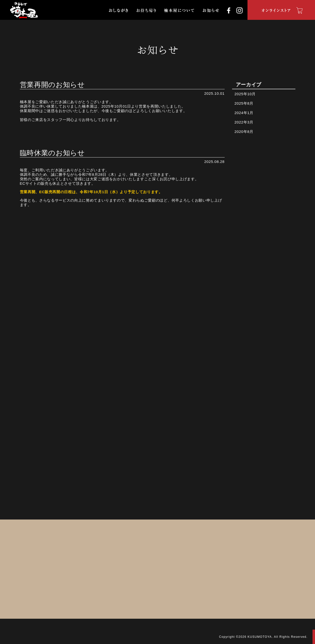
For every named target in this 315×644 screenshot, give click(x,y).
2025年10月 (245, 94)
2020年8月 (244, 132)
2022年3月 (244, 122)
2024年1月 (244, 113)
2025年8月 (244, 103)
